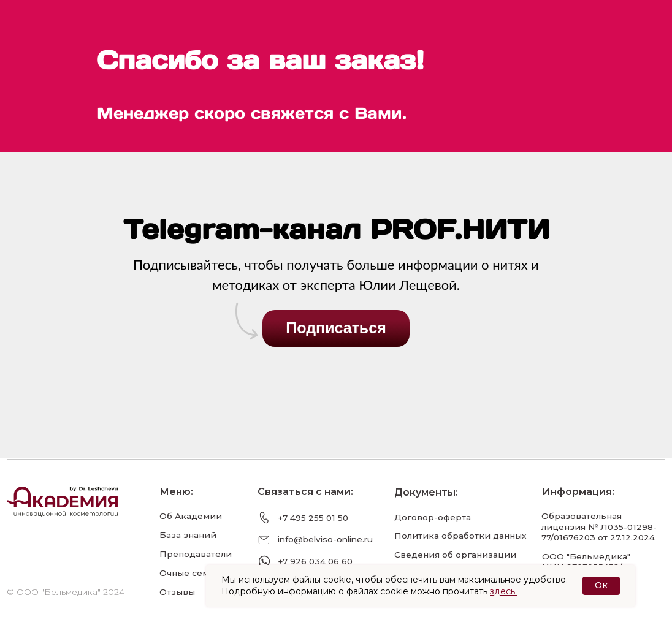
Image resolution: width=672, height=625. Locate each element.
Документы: (426, 492)
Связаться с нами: (305, 492)
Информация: (578, 492)
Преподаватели (196, 554)
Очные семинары (199, 573)
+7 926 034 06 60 (315, 561)
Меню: (176, 492)
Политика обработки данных (460, 536)
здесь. (503, 591)
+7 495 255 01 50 (313, 518)
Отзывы (177, 592)
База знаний (188, 535)
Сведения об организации (455, 555)
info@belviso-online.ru (325, 539)
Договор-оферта (433, 517)
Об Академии (191, 516)
